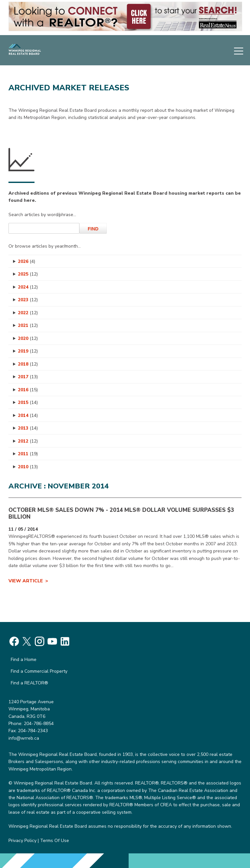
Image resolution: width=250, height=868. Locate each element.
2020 (28, 338)
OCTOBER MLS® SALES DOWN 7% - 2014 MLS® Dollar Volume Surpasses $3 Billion (121, 513)
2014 (28, 415)
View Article (26, 581)
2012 (28, 441)
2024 (28, 287)
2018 (28, 364)
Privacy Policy (22, 841)
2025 (28, 274)
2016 (28, 390)
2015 (28, 402)
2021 (28, 325)
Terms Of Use (55, 841)
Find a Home (24, 660)
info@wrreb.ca (24, 738)
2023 (28, 300)
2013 (28, 428)
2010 (28, 467)
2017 (28, 377)
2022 (28, 313)
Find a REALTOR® (29, 683)
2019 (28, 351)
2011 (28, 454)
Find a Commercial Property (39, 671)
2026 (27, 261)
